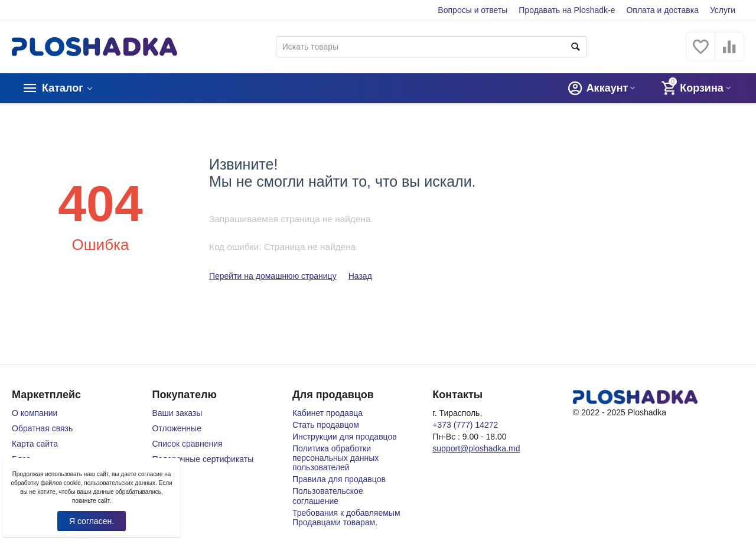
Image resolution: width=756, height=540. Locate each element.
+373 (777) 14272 (465, 425)
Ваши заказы (177, 413)
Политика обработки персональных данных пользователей (335, 458)
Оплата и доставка (662, 10)
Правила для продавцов (339, 479)
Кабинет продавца (328, 413)
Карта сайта (35, 444)
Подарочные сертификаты (203, 459)
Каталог (63, 88)
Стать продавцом (326, 425)
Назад (360, 276)
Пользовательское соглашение (328, 496)
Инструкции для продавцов (345, 437)
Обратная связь (42, 428)
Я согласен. (92, 521)
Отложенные (176, 428)
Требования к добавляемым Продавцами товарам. (346, 518)
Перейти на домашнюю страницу (273, 276)
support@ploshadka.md (476, 448)
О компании (35, 413)
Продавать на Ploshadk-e (567, 10)
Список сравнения (187, 444)
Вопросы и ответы (472, 10)
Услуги (723, 10)
